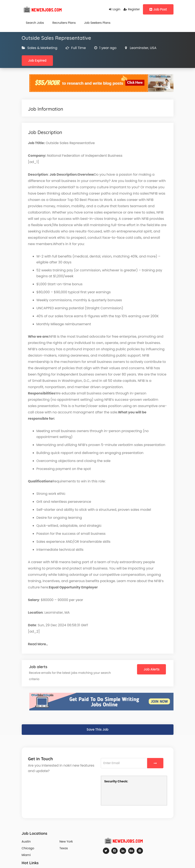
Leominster (139, 48)
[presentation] (136, 794)
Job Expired (37, 60)
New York (66, 841)
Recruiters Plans (64, 23)
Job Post (158, 9)
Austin (26, 841)
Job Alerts (151, 669)
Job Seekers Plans (97, 23)
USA (153, 48)
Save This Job (97, 729)
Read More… (38, 644)
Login (115, 9)
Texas (64, 848)
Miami (26, 855)
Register (132, 9)
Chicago (28, 848)
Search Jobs (35, 23)
